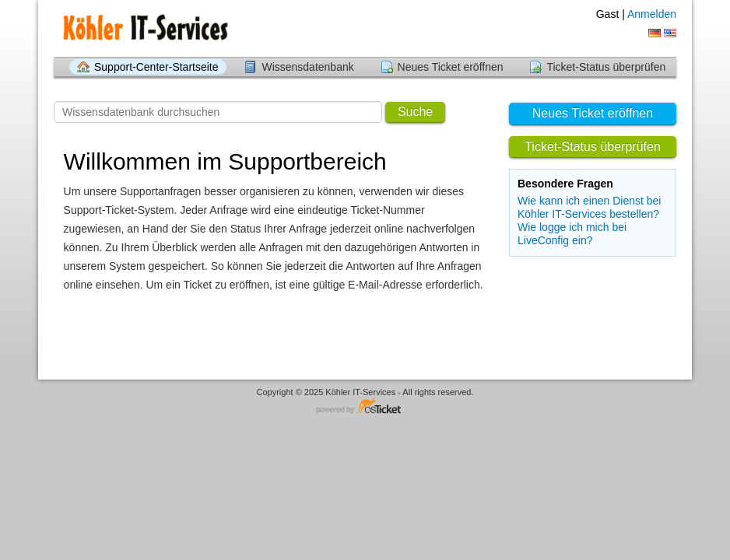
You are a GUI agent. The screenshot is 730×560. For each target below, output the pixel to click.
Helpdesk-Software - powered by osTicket (365, 407)
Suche (415, 112)
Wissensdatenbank (307, 67)
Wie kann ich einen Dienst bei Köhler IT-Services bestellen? (589, 207)
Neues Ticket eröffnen (451, 67)
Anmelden (652, 14)
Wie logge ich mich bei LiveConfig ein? (572, 234)
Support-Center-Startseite (156, 67)
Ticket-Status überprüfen (606, 67)
